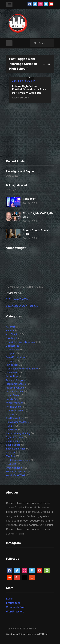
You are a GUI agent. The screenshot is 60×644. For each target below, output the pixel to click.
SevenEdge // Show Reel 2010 (22, 306)
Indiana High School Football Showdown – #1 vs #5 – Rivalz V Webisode (29, 89)
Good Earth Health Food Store (22, 369)
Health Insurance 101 (17, 384)
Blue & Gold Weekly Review (21, 342)
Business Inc (13, 346)
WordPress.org (15, 612)
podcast (10, 414)
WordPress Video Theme (20, 634)
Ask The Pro (13, 334)
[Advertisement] (26, 136)
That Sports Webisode (18, 460)
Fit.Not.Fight (12, 365)
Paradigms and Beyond (21, 171)
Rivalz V (30, 81)
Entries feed (13, 603)
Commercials (13, 350)
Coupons (11, 353)
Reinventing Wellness (17, 422)
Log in (10, 599)
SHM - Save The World (18, 299)
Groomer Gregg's (15, 380)
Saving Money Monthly (18, 433)
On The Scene (14, 407)
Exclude (10, 361)
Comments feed (16, 607)
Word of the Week (16, 475)
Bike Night (11, 338)
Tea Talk (11, 456)
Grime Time (12, 376)
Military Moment (17, 185)
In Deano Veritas (15, 391)
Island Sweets (13, 395)
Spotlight (11, 452)
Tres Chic (11, 464)
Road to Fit (30, 199)
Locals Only (12, 399)
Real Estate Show (15, 418)
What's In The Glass (17, 472)
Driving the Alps (14, 293)
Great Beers (12, 372)
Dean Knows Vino (15, 357)
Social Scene (13, 441)
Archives (18, 81)
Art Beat (10, 330)
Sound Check (13, 445)
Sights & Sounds (15, 437)
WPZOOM (42, 634)
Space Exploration (16, 449)
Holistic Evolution (15, 388)
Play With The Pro (16, 411)
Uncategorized (14, 468)
